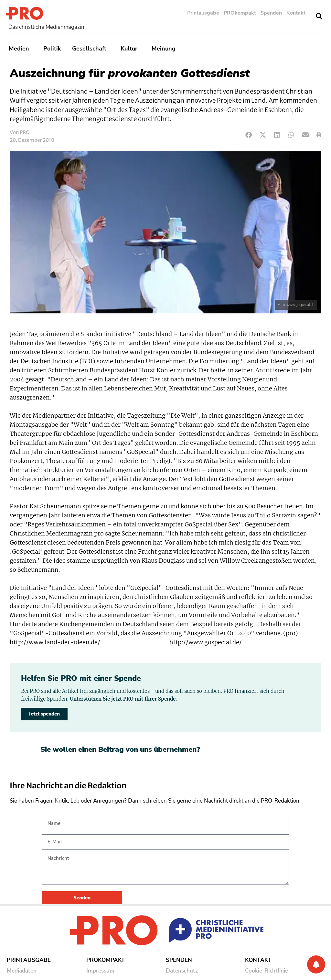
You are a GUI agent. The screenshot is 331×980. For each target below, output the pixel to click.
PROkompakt (240, 13)
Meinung (165, 49)
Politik (52, 49)
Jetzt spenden (44, 714)
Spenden (271, 13)
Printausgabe (203, 13)
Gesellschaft (91, 49)
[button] (319, 16)
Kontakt (296, 13)
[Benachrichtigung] (316, 964)
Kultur (131, 49)
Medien (21, 49)
